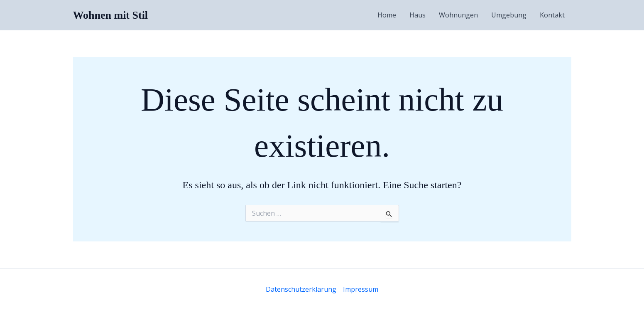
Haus (417, 15)
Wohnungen (458, 15)
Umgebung (509, 15)
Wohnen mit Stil (111, 15)
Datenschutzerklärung (301, 289)
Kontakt (552, 15)
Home (387, 15)
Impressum (361, 289)
